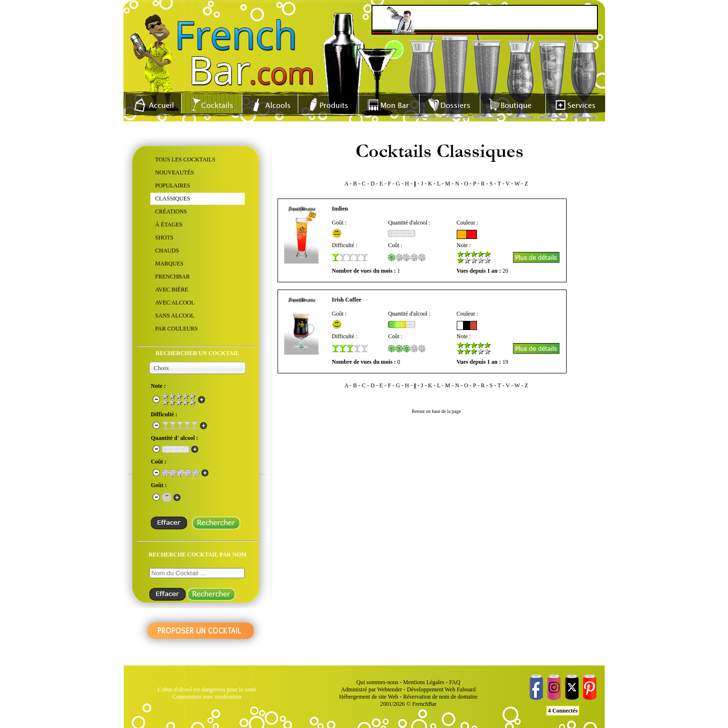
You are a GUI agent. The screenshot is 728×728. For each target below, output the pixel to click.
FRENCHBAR (172, 277)
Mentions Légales (424, 682)
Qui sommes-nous (377, 682)
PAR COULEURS (177, 329)
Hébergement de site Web (369, 697)
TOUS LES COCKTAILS (185, 159)
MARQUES (169, 264)
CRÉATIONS (171, 212)
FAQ (455, 682)
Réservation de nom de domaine (441, 697)
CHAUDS (167, 251)
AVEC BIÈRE (172, 290)
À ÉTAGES (169, 225)
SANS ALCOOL (175, 316)
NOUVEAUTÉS (175, 172)
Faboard (466, 689)
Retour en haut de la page (437, 411)
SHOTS (164, 238)
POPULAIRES (173, 185)
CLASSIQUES (173, 199)
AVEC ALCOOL (175, 303)
